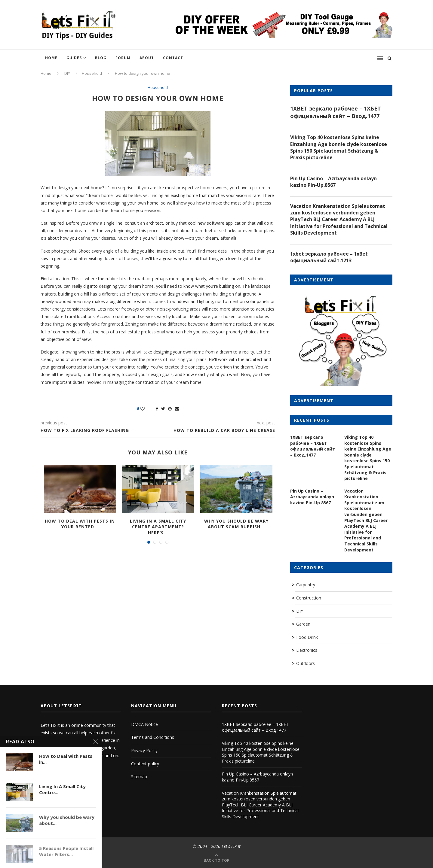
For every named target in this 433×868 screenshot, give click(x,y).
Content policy (145, 764)
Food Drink (307, 637)
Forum (123, 58)
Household (92, 73)
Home (51, 58)
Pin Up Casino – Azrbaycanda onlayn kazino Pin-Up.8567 (333, 182)
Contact (173, 58)
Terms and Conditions (153, 737)
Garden (303, 624)
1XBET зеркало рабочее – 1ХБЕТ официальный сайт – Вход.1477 (336, 112)
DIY (67, 73)
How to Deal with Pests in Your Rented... (80, 524)
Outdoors (306, 663)
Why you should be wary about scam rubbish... (236, 524)
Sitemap (139, 777)
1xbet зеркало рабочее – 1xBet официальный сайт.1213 (329, 257)
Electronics (307, 650)
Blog (101, 58)
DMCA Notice (144, 724)
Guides (74, 58)
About (147, 58)
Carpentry (306, 585)
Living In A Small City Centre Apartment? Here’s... (158, 527)
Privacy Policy (144, 750)
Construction (309, 598)
